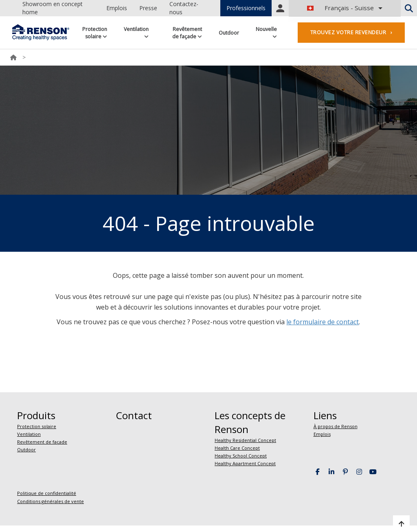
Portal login (280, 8)
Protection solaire (95, 33)
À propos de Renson (336, 426)
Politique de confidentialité (47, 493)
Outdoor (229, 33)
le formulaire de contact (323, 322)
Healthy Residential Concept (245, 440)
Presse (148, 8)
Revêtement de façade (187, 33)
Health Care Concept (237, 448)
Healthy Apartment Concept (245, 463)
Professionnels (246, 8)
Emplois (117, 8)
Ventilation (136, 32)
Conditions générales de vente (50, 501)
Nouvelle (266, 32)
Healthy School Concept (241, 456)
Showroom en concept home (53, 8)
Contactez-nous (184, 8)
